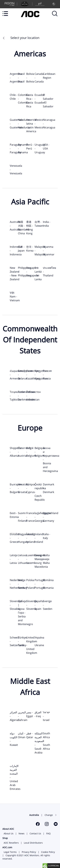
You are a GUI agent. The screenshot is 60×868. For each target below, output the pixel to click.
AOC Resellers (11, 843)
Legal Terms (10, 852)
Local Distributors (33, 843)
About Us (9, 833)
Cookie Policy (48, 852)
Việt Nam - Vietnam (15, 297)
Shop (5, 838)
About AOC (8, 829)
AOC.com (7, 847)
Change (49, 815)
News (22, 833)
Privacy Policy (29, 852)
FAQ (48, 833)
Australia (34, 815)
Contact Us (35, 833)
